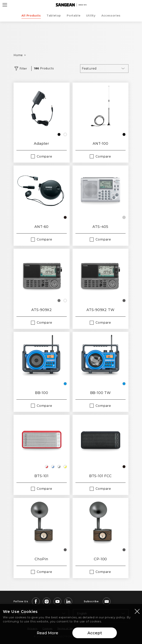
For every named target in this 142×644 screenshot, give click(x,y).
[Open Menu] (5, 5)
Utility (91, 16)
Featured (89, 68)
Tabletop (54, 16)
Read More (47, 634)
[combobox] (104, 69)
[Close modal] (137, 612)
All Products (31, 16)
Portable (74, 16)
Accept (95, 634)
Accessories (111, 16)
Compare (44, 156)
